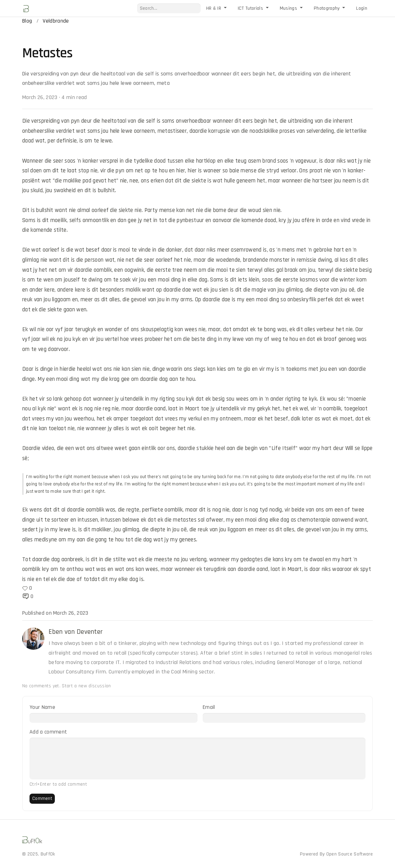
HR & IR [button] (215, 8)
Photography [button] (327, 8)
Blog (27, 21)
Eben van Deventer (76, 632)
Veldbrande (56, 21)
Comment (42, 799)
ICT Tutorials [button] (251, 8)
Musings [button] (289, 8)
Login (362, 8)
